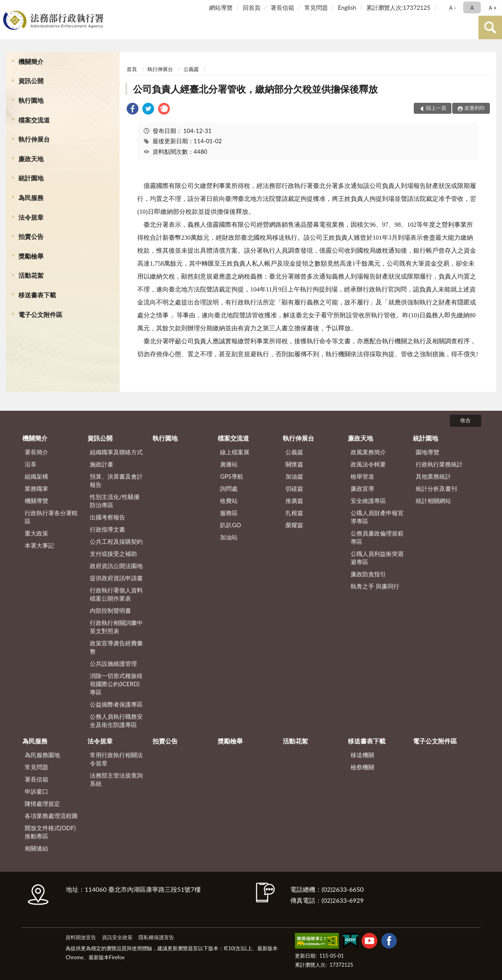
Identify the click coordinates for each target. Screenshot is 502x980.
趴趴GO (230, 525)
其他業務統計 (433, 476)
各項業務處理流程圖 (51, 816)
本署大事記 (39, 545)
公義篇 (191, 69)
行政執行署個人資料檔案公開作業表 (116, 594)
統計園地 (31, 178)
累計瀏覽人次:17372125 (398, 7)
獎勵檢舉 (31, 256)
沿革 (31, 464)
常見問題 (316, 7)
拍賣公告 (31, 236)
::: (7, 7)
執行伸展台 (34, 139)
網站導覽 (221, 7)
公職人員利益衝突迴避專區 (377, 558)
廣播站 (229, 464)
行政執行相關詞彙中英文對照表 (116, 627)
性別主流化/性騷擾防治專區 (115, 501)
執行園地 (31, 100)
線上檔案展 (235, 452)
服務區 (229, 513)
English (347, 7)
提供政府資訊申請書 (116, 578)
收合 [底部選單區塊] (466, 420)
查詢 (490, 27)
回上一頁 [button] (436, 108)
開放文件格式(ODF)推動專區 (50, 832)
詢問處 (229, 488)
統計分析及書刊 (436, 488)
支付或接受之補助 (113, 554)
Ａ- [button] (452, 7)
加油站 (229, 537)
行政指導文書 (107, 529)
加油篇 (294, 476)
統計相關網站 (433, 501)
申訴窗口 (36, 791)
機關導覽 (36, 501)
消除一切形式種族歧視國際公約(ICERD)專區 (116, 684)
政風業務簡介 (368, 452)
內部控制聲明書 (110, 610)
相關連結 (36, 848)
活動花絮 (31, 275)
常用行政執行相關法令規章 (116, 759)
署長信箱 (282, 7)
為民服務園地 (42, 755)
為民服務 (31, 198)
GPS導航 (231, 476)
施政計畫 (102, 464)
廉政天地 (31, 159)
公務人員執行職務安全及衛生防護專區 (116, 720)
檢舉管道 (362, 476)
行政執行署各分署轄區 (51, 517)
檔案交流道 (34, 120)
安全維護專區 (368, 501)
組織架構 (36, 476)
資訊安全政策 (117, 937)
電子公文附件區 (40, 314)
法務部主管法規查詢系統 (116, 779)
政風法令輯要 (368, 464)
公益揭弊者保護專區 (116, 704)
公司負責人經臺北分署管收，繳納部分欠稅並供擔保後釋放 (255, 89)
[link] (133, 110)
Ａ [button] (472, 7)
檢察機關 (362, 767)
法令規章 (31, 217)
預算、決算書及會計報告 (116, 480)
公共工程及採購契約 (116, 541)
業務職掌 (36, 488)
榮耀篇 (294, 525)
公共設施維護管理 (113, 663)
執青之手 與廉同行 (375, 586)
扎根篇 (294, 513)
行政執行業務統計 (439, 464)
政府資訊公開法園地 (116, 566)
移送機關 (362, 755)
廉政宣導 (362, 488)
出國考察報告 (107, 517)
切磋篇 (294, 488)
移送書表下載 (37, 295)
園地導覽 (427, 452)
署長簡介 (36, 452)
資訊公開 (31, 81)
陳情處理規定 (42, 803)
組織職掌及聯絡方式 (116, 452)
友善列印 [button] (475, 108)
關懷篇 (294, 464)
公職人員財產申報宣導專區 (377, 517)
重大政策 (36, 533)
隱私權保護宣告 (156, 937)
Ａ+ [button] (492, 7)
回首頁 (252, 7)
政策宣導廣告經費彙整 (116, 647)
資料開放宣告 (81, 937)
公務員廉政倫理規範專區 (377, 537)
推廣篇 (294, 501)
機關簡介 (31, 61)
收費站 (229, 501)
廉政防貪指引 (368, 574)
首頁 (132, 69)
